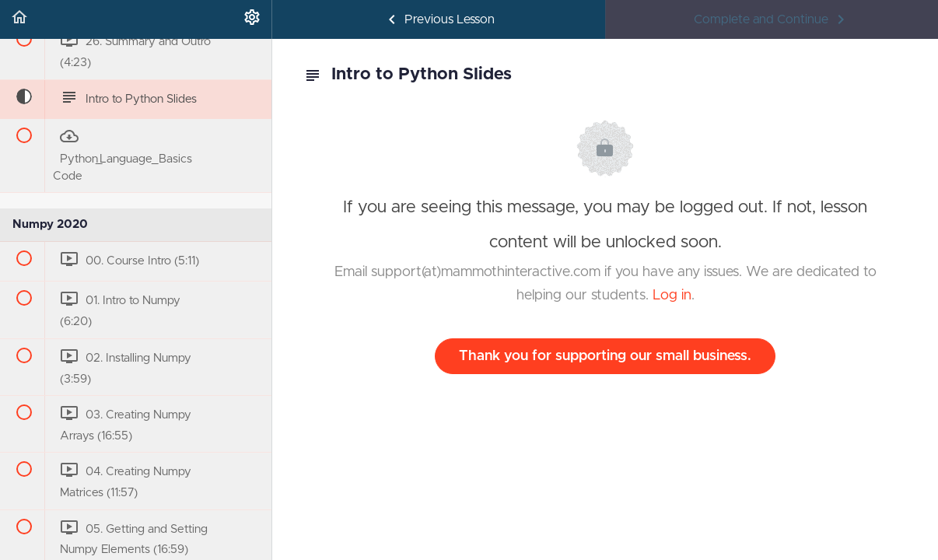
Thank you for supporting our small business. (605, 356)
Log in (672, 296)
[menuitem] (252, 19)
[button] (19, 19)
